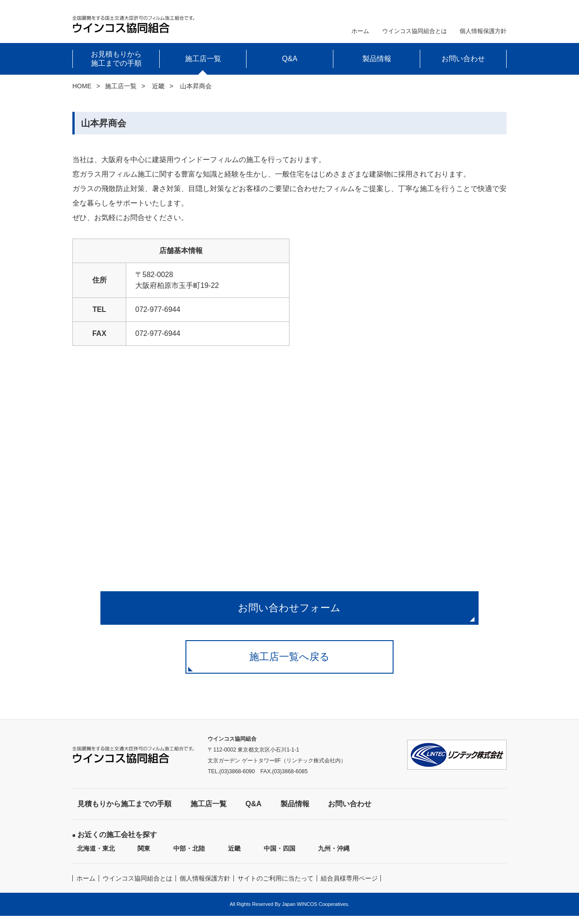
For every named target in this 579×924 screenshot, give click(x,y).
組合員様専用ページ (349, 886)
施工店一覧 (121, 86)
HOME (82, 86)
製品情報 (377, 59)
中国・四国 (280, 857)
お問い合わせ (463, 59)
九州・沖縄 (334, 857)
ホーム (360, 31)
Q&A (290, 59)
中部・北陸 (189, 857)
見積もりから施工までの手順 (124, 812)
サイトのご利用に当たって (275, 886)
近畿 (158, 86)
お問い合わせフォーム (290, 609)
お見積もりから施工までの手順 (116, 59)
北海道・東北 (96, 857)
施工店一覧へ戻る (289, 663)
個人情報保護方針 (483, 31)
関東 (144, 857)
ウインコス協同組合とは (415, 31)
